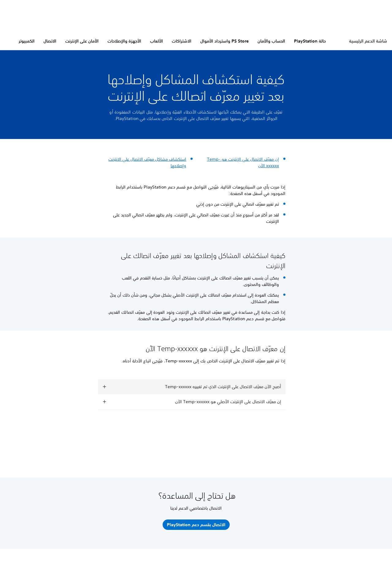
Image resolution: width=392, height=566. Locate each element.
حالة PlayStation (310, 41)
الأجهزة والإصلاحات (124, 41)
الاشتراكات (182, 41)
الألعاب (156, 41)
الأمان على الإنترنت (82, 41)
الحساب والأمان (271, 41)
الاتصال (50, 41)
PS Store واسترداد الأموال (224, 41)
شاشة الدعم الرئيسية (368, 41)
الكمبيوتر (27, 41)
